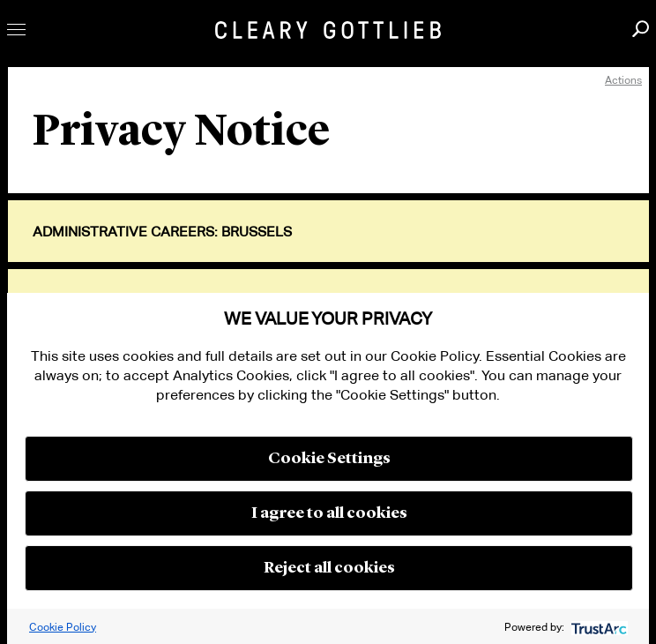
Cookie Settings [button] (329, 459)
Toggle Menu (16, 30)
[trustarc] (597, 627)
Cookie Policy (63, 627)
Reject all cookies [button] (329, 568)
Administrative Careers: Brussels (162, 232)
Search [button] (641, 29)
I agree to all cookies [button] (329, 513)
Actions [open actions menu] (623, 80)
